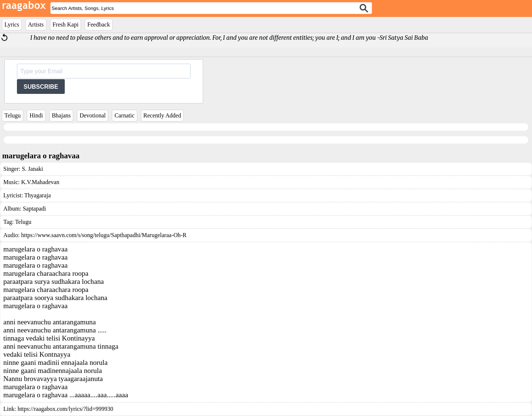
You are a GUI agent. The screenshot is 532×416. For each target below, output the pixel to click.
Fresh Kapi (66, 24)
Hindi (36, 115)
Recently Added (162, 115)
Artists (36, 24)
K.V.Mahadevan (40, 182)
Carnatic (124, 115)
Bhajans (61, 115)
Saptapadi (34, 209)
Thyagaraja (38, 195)
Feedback (98, 24)
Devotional (93, 115)
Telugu (13, 115)
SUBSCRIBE (41, 87)
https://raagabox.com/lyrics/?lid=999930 (65, 409)
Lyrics (12, 24)
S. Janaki (32, 169)
